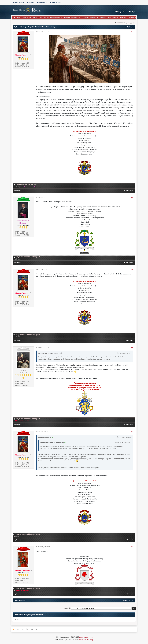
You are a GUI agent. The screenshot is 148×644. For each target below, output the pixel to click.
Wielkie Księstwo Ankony (59, 18)
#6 (132, 547)
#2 (132, 197)
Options (130, 27)
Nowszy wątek (128, 600)
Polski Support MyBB (86, 637)
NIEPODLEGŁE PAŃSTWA (42, 18)
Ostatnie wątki (55, 2)
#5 (132, 431)
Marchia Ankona (75, 18)
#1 (132, 32)
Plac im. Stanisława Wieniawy (116, 18)
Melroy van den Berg (86, 640)
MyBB (66, 640)
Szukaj (30, 2)
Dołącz (132, 12)
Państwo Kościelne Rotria (24, 18)
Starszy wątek (20, 600)
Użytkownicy (41, 2)
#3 (132, 270)
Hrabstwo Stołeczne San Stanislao (94, 18)
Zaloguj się (120, 12)
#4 (132, 347)
